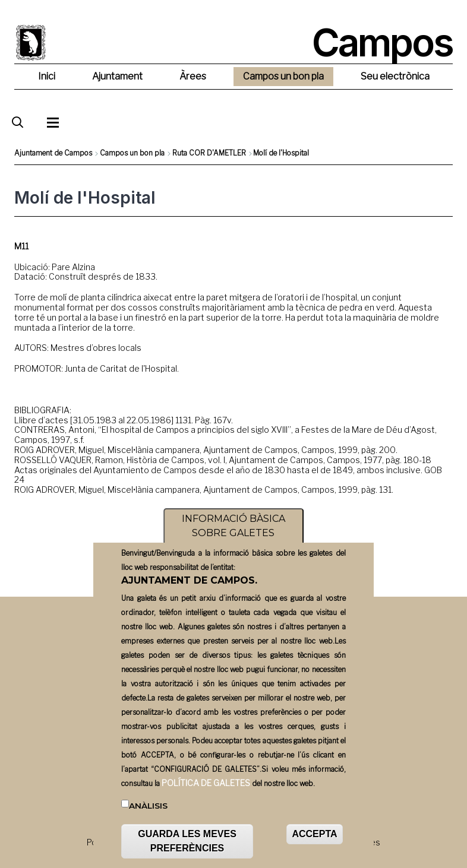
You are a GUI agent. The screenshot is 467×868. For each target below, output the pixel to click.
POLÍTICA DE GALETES (206, 793)
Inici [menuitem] (47, 76)
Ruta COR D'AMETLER (209, 153)
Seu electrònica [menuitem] (395, 76)
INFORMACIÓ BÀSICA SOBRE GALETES (233, 536)
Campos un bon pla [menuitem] (283, 76)
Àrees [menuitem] (193, 76)
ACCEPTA (314, 845)
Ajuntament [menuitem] (117, 76)
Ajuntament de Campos (53, 153)
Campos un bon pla (132, 153)
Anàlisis (148, 816)
